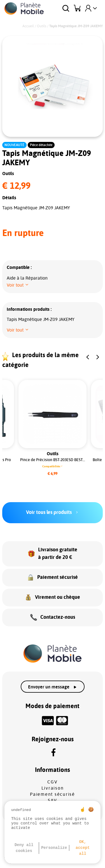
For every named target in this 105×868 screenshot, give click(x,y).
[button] (18, 285)
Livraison (53, 788)
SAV (53, 801)
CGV (52, 782)
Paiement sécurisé (53, 794)
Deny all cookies (24, 848)
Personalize (54, 848)
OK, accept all (83, 848)
